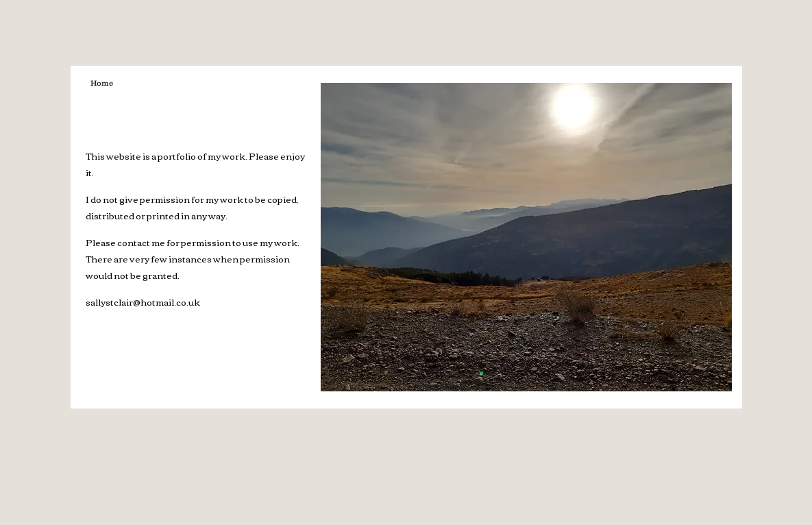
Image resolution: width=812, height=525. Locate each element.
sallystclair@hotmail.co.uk (143, 302)
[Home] (102, 83)
